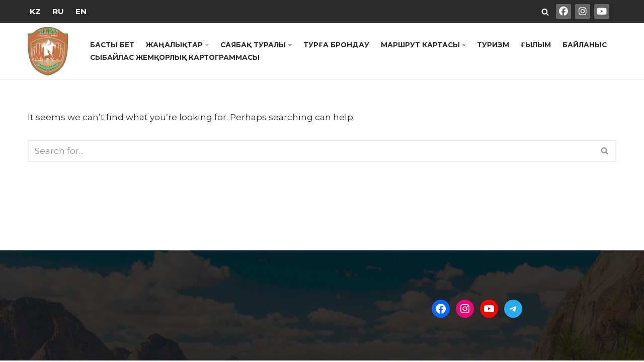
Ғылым (537, 45)
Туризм (494, 45)
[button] (208, 45)
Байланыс (586, 45)
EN (81, 11)
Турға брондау (337, 45)
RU (58, 11)
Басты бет (112, 45)
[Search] (545, 12)
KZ (35, 11)
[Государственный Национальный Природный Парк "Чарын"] (50, 51)
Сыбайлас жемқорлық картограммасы (175, 57)
